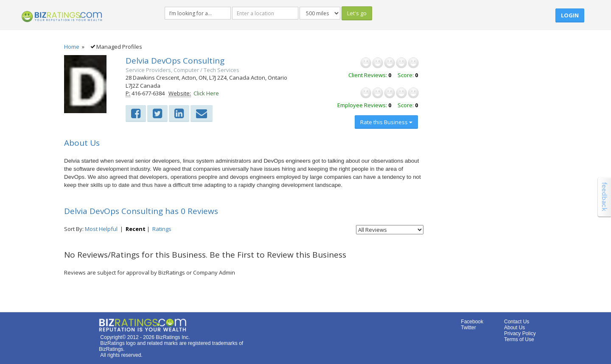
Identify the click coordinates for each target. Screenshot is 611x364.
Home (72, 47)
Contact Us (517, 322)
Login (570, 15)
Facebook (472, 322)
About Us (514, 328)
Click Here (206, 93)
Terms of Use (519, 339)
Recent (136, 229)
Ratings (162, 229)
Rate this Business (386, 122)
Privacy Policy (520, 333)
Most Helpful (101, 229)
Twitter (468, 328)
